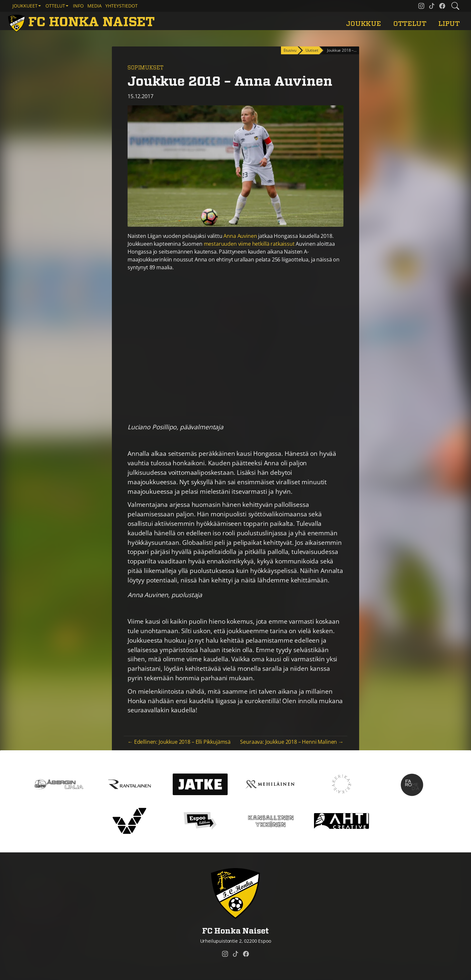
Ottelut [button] (55, 6)
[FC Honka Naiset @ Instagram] (421, 6)
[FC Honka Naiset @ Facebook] (442, 6)
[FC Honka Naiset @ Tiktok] (432, 6)
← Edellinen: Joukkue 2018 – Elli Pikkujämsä (179, 742)
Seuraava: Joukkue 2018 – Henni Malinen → (292, 742)
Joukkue (364, 24)
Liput (449, 24)
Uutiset (312, 50)
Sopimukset (145, 68)
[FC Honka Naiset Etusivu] (83, 22)
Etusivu (290, 50)
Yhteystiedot (122, 6)
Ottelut (410, 24)
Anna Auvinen (240, 236)
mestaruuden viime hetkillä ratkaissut (249, 244)
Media (95, 6)
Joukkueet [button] (25, 6)
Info (78, 6)
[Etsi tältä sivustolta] (455, 6)
